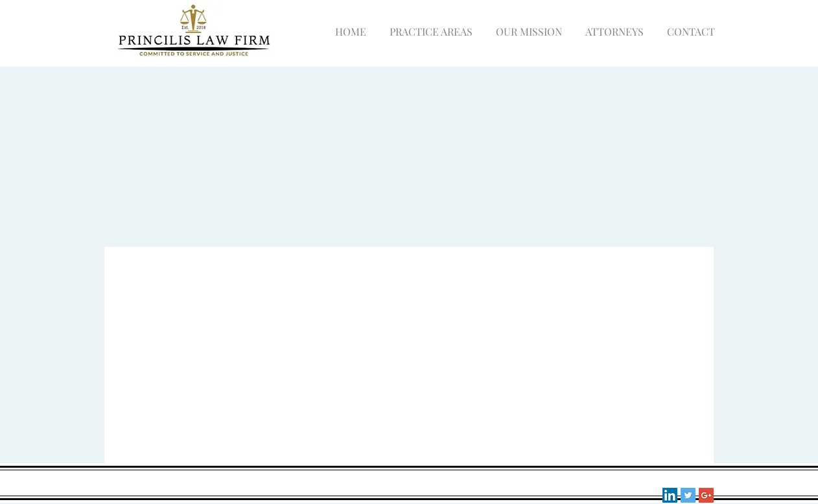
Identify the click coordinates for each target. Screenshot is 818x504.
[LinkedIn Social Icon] (670, 495)
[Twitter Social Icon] (688, 495)
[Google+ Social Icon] (706, 495)
